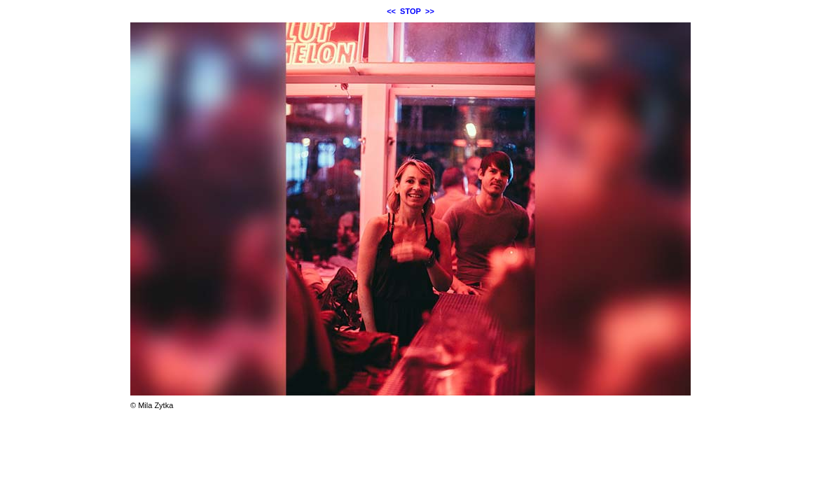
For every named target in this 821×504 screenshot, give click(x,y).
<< (391, 11)
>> (430, 11)
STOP (410, 11)
